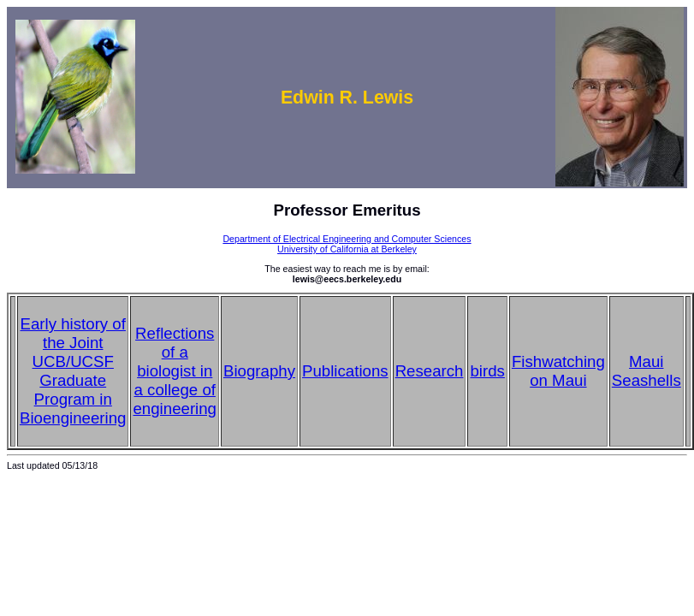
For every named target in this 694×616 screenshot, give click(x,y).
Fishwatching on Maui (558, 371)
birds (487, 371)
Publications (345, 371)
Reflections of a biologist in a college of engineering (175, 371)
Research (430, 371)
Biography (259, 371)
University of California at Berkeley (347, 249)
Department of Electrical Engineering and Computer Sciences (347, 239)
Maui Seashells (647, 371)
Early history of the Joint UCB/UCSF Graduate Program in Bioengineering (73, 371)
